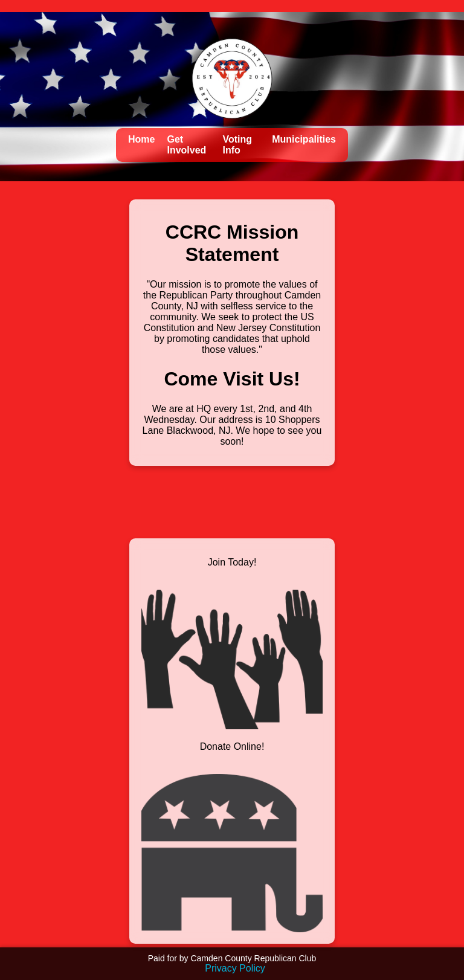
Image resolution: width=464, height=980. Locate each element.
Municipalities (304, 139)
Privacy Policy (235, 968)
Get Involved (186, 145)
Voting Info (237, 145)
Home (141, 139)
